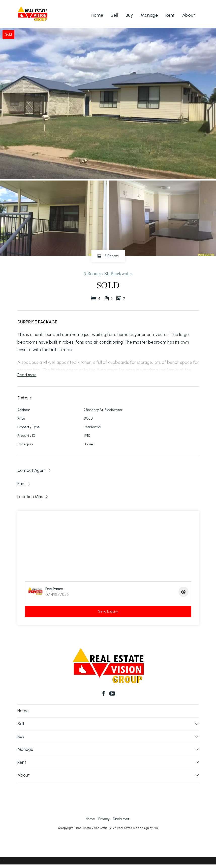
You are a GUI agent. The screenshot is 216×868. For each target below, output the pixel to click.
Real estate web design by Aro (137, 828)
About (189, 15)
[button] (24, 483)
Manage (149, 15)
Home (97, 15)
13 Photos (108, 256)
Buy (129, 15)
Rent (170, 15)
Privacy (104, 819)
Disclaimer (121, 819)
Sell (114, 15)
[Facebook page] (104, 694)
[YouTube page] (113, 694)
